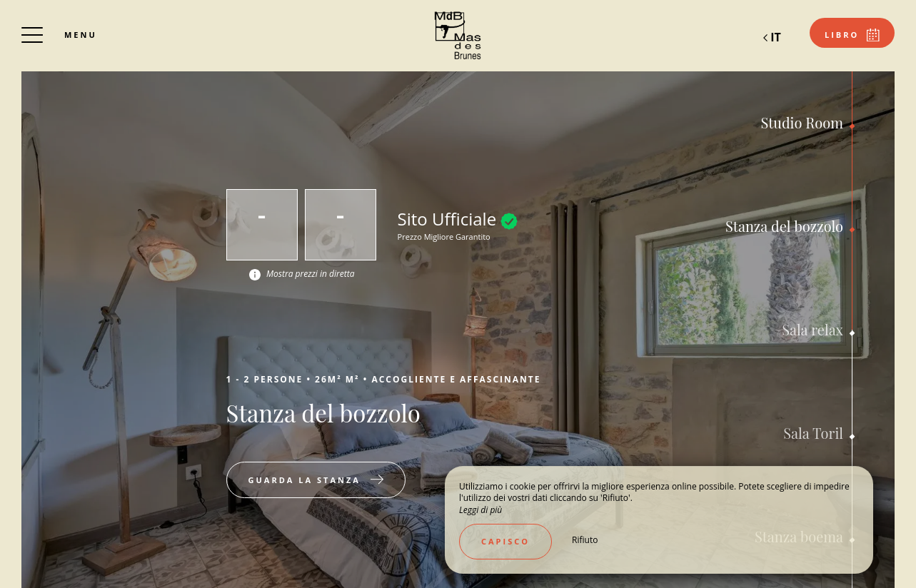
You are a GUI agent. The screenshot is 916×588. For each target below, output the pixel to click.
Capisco (505, 541)
